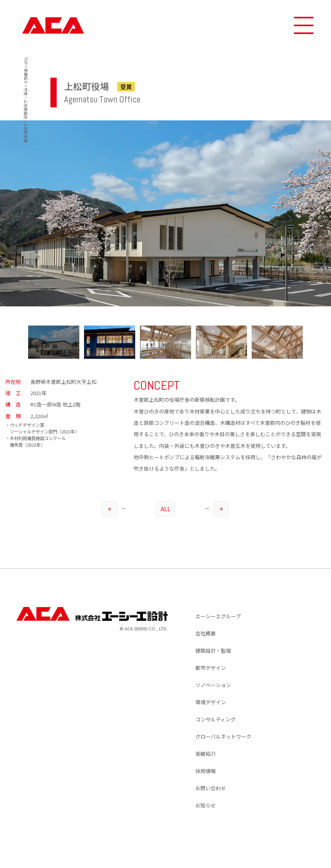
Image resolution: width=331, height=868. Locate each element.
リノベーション (213, 685)
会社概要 (206, 633)
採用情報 (206, 771)
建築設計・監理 (213, 651)
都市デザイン (211, 668)
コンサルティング (216, 719)
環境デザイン (211, 702)
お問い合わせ (211, 788)
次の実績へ (217, 509)
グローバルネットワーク (223, 736)
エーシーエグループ (218, 616)
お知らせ (206, 805)
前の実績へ (114, 509)
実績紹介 (206, 754)
